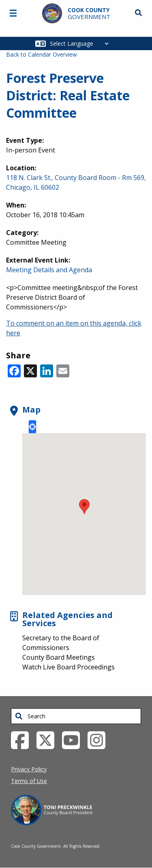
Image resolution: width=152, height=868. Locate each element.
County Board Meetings (59, 657)
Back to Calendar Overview (42, 54)
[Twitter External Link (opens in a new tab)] (48, 740)
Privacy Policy (29, 769)
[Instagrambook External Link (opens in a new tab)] (100, 740)
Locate (32, 427)
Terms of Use (29, 781)
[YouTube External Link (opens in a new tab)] (74, 740)
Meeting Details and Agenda (49, 270)
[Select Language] (81, 43)
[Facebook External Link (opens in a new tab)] (23, 740)
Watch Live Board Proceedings (69, 667)
